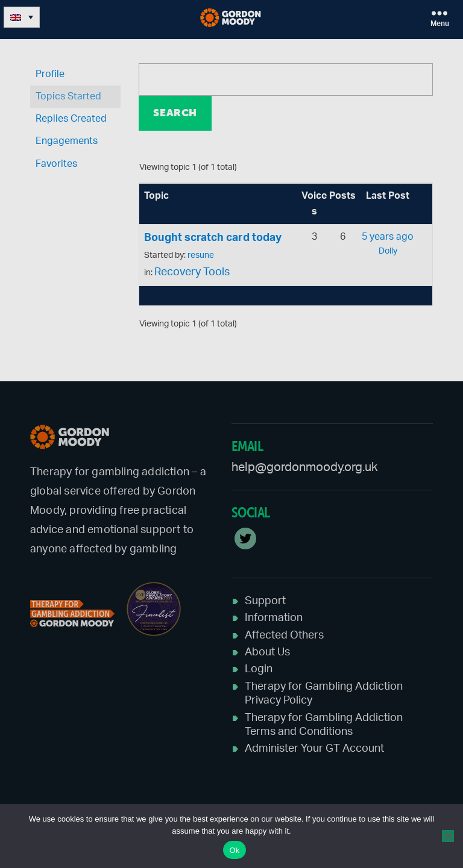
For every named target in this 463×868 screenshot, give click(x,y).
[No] (448, 836)
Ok (234, 850)
